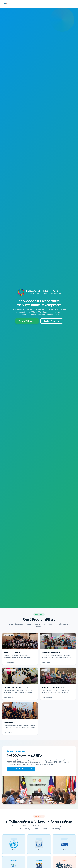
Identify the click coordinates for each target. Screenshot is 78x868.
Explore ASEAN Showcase (21, 769)
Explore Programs (52, 321)
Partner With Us (27, 321)
